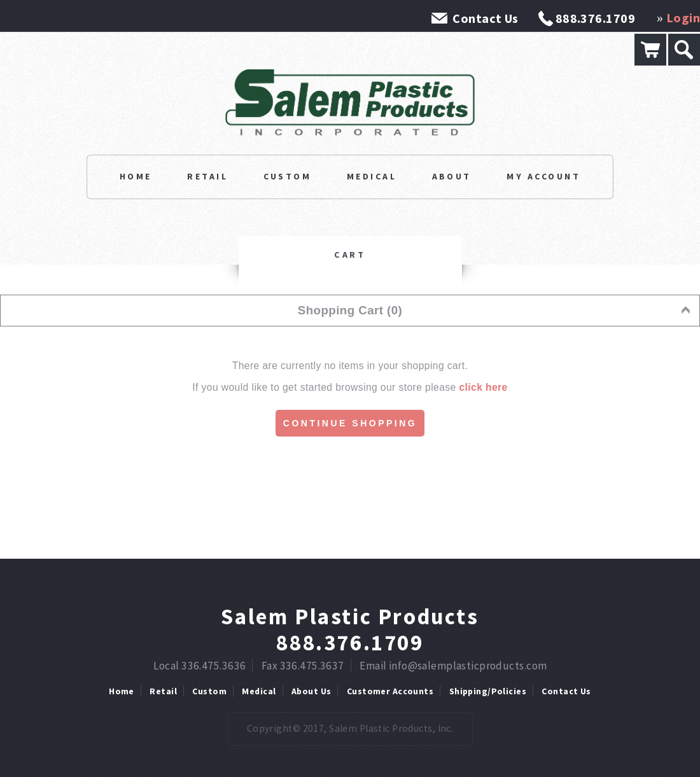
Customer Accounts (390, 691)
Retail (207, 176)
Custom (288, 176)
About (452, 176)
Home (136, 176)
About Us (311, 691)
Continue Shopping (350, 423)
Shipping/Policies (488, 691)
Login (683, 17)
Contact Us (485, 18)
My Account (543, 176)
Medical (372, 176)
